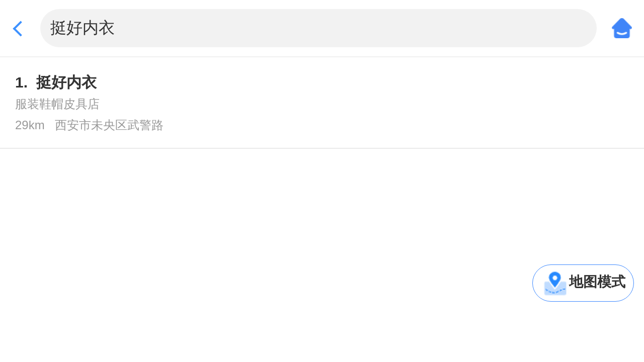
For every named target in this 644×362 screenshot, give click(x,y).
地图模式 (597, 282)
